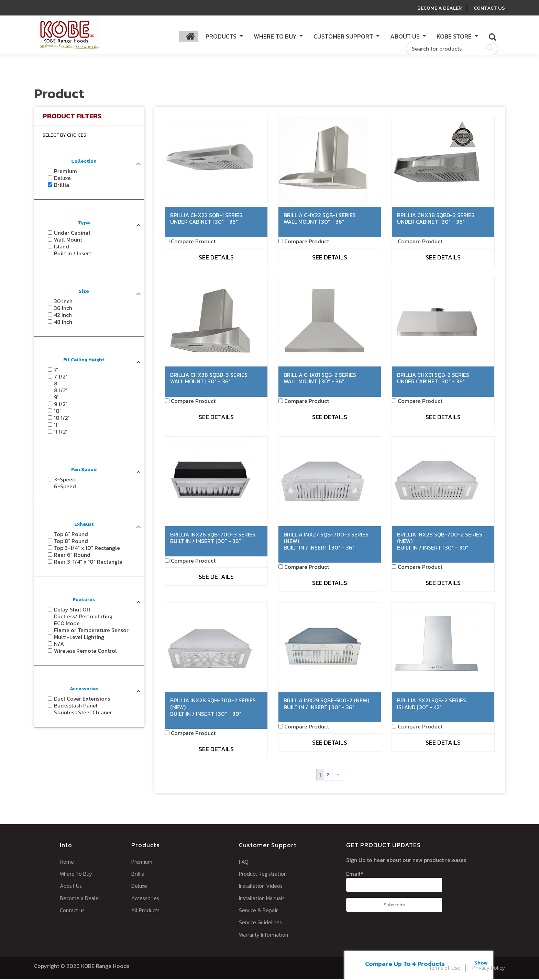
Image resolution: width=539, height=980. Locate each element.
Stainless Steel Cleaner (83, 714)
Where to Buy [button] (276, 37)
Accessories (146, 899)
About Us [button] (406, 37)
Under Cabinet (72, 234)
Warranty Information (266, 935)
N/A (59, 645)
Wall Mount (68, 241)
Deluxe (62, 179)
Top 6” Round (71, 535)
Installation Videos (263, 887)
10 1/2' (62, 419)
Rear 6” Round (72, 556)
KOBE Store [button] (455, 37)
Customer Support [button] (344, 37)
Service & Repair (260, 911)
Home (67, 863)
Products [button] (222, 37)
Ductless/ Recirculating (83, 618)
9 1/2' (60, 405)
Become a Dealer (81, 899)
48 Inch (63, 323)
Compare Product (193, 242)
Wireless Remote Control (85, 652)
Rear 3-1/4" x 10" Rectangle (88, 563)
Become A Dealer (437, 8)
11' (56, 426)
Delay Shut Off (72, 611)
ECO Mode (67, 625)
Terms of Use (440, 968)
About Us (71, 887)
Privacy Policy (487, 968)
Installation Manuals (264, 899)
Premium (65, 172)
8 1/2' (61, 392)
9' (56, 398)
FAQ (244, 863)
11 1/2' (61, 433)
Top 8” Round (71, 542)
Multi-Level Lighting (79, 638)
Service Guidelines (262, 923)
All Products (147, 911)
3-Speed (65, 481)
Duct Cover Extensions (82, 700)
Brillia (62, 186)
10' (57, 412)
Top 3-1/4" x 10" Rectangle (87, 549)
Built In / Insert (73, 255)
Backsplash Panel (76, 707)
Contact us (73, 911)
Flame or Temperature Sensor (91, 631)
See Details (216, 258)
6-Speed (65, 488)
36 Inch (63, 309)
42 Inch (63, 316)
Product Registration (265, 875)
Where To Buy (77, 875)
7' (56, 371)
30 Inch (63, 302)
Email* (394, 882)
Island (62, 248)
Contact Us (489, 8)
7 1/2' (60, 378)
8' (56, 385)
